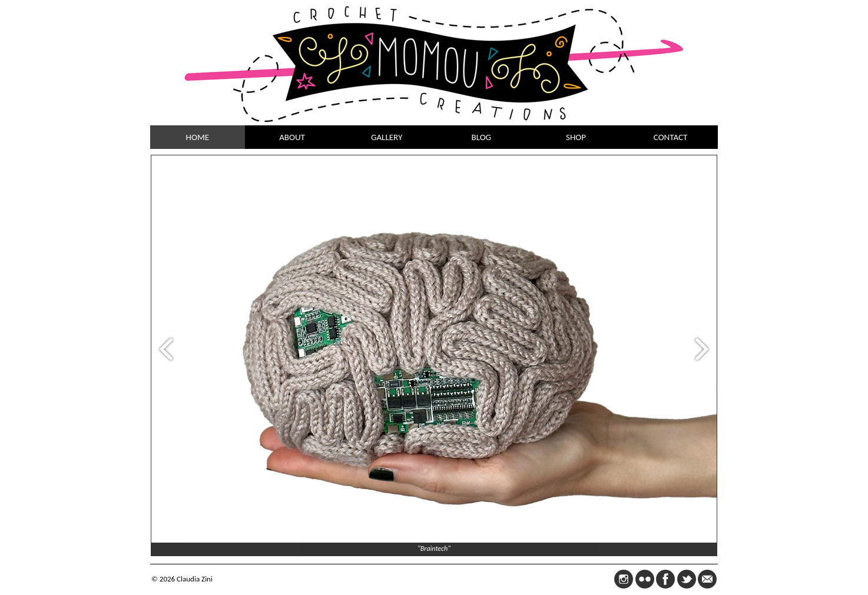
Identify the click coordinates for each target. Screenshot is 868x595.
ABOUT (292, 137)
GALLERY (387, 137)
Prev (163, 349)
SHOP (576, 137)
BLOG (482, 137)
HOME (198, 137)
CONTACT (671, 137)
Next (705, 349)
